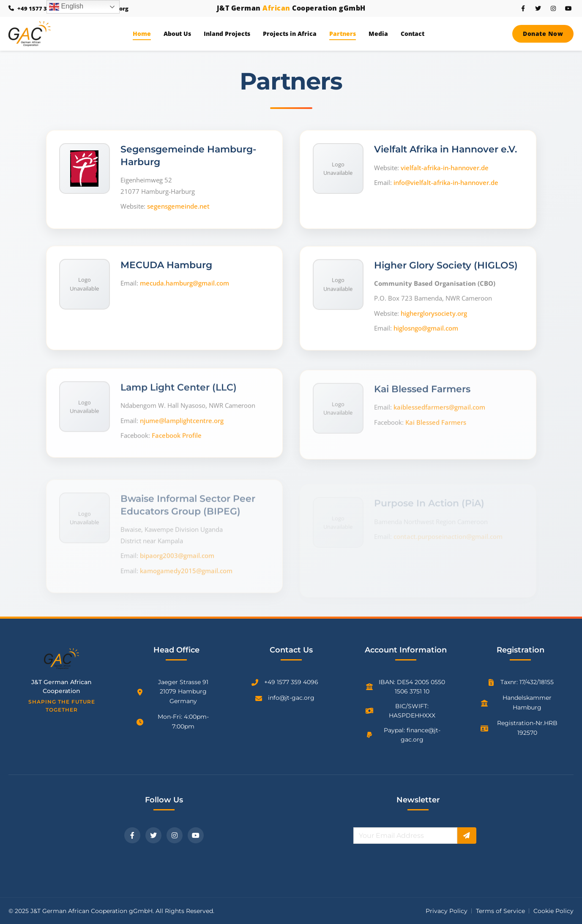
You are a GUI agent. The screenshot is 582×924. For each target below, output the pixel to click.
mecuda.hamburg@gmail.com (184, 288)
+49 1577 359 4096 (291, 682)
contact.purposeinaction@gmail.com (448, 526)
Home (142, 34)
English (66, 7)
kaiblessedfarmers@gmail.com (439, 404)
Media (378, 34)
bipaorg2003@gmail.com (177, 549)
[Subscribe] (467, 836)
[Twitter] (153, 835)
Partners (343, 34)
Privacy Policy (447, 911)
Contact (413, 34)
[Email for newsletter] (405, 836)
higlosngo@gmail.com (426, 337)
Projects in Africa (290, 34)
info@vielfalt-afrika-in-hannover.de (446, 185)
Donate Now (543, 34)
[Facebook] (132, 835)
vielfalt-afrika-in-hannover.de (445, 170)
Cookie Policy (553, 911)
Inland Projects (227, 34)
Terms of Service (500, 911)
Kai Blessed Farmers (436, 419)
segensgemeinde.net (178, 207)
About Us (177, 34)
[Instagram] (175, 835)
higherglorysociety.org (434, 323)
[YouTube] (196, 835)
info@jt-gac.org (291, 698)
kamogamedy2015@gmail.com (186, 565)
